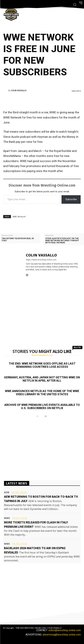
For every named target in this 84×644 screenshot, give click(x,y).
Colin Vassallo (19, 91)
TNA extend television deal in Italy (18, 240)
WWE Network (19, 217)
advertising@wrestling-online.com (62, 635)
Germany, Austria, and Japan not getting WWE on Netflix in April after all (42, 379)
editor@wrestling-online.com (65, 630)
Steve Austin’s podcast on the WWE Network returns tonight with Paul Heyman (62, 241)
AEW (7, 492)
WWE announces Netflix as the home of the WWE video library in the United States (42, 393)
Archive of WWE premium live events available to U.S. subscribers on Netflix (42, 406)
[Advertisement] (42, 101)
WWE (7, 518)
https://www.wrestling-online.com (41, 260)
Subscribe (71, 199)
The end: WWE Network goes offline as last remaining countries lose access (42, 365)
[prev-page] (38, 416)
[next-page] (45, 416)
